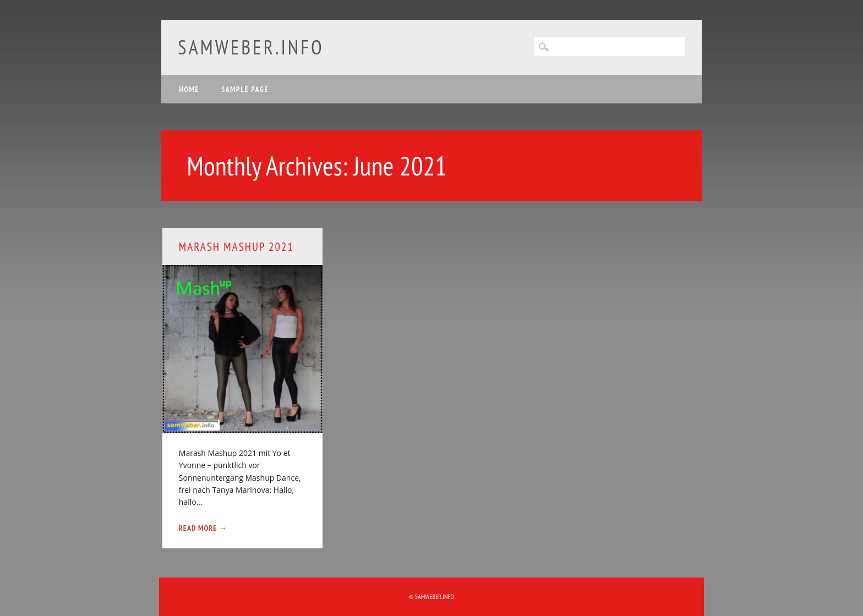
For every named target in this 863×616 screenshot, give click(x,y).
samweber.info (251, 47)
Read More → (203, 528)
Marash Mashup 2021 (236, 247)
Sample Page (245, 89)
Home (189, 89)
